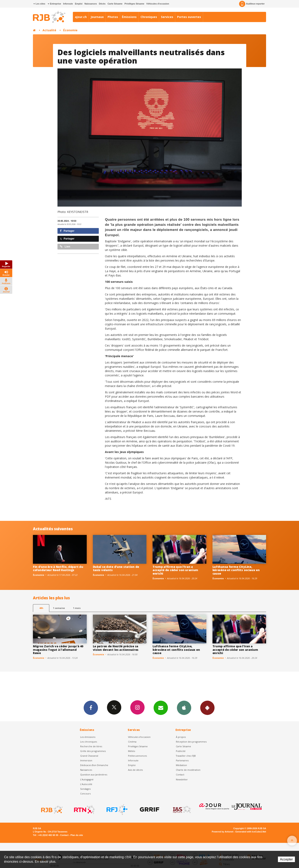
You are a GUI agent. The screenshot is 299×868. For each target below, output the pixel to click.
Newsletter (182, 779)
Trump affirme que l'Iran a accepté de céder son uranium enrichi (175, 570)
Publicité (181, 751)
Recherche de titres (91, 746)
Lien (65, 247)
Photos (113, 17)
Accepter (286, 859)
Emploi (79, 4)
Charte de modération (188, 770)
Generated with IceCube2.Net (251, 832)
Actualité (49, 30)
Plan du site (77, 835)
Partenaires (182, 760)
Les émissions (88, 737)
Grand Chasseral (89, 756)
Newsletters (161, 708)
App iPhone (184, 708)
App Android (207, 708)
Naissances (91, 4)
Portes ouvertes (189, 17)
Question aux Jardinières (94, 775)
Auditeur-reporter (252, 4)
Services (167, 17)
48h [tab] (41, 608)
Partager (67, 231)
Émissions (129, 17)
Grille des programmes (93, 751)
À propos (181, 737)
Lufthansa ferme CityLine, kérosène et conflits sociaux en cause (236, 570)
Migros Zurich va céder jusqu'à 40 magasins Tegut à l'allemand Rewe (58, 650)
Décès (102, 4)
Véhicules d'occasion (158, 4)
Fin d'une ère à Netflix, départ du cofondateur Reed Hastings (58, 568)
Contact (180, 775)
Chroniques (149, 17)
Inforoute (68, 4)
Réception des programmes (191, 742)
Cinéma (132, 742)
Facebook (91, 708)
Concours (85, 794)
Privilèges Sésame (134, 4)
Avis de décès (135, 770)
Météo (132, 751)
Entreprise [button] (54, 4)
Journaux (97, 17)
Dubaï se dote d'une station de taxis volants (116, 568)
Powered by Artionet (223, 832)
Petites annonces (137, 756)
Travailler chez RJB (186, 756)
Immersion (86, 760)
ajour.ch (81, 17)
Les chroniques (89, 742)
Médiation (181, 765)
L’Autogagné (87, 779)
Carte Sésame (115, 4)
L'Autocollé (86, 784)
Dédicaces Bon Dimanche (94, 765)
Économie (70, 30)
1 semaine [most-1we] (59, 608)
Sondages (85, 789)
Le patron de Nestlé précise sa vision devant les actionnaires (116, 648)
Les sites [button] (39, 4)
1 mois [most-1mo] (77, 608)
